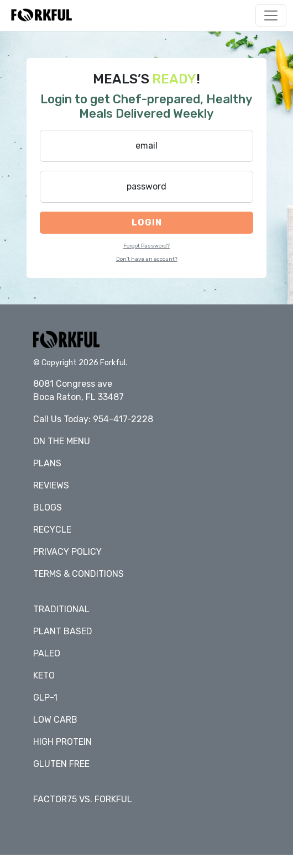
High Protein (62, 742)
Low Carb (55, 720)
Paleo (47, 653)
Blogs (48, 507)
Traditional (61, 609)
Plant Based (63, 631)
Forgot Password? (146, 246)
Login (147, 222)
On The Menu (62, 441)
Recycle (52, 530)
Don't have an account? (147, 259)
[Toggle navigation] (271, 15)
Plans (47, 463)
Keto (44, 675)
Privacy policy (67, 552)
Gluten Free (61, 764)
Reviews (51, 485)
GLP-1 (45, 698)
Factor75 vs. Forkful (83, 799)
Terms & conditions (79, 574)
